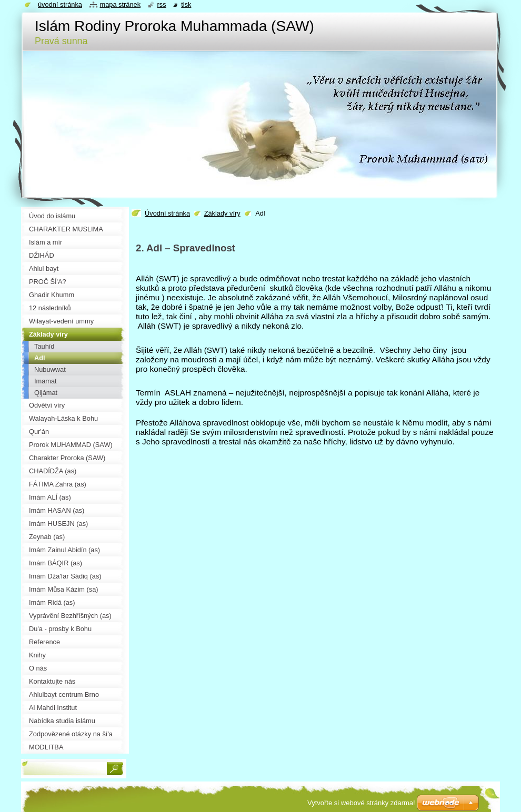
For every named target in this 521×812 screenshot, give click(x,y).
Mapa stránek (121, 4)
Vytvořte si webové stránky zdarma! (361, 803)
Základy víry (222, 213)
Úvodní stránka (167, 213)
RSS (162, 4)
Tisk (186, 4)
